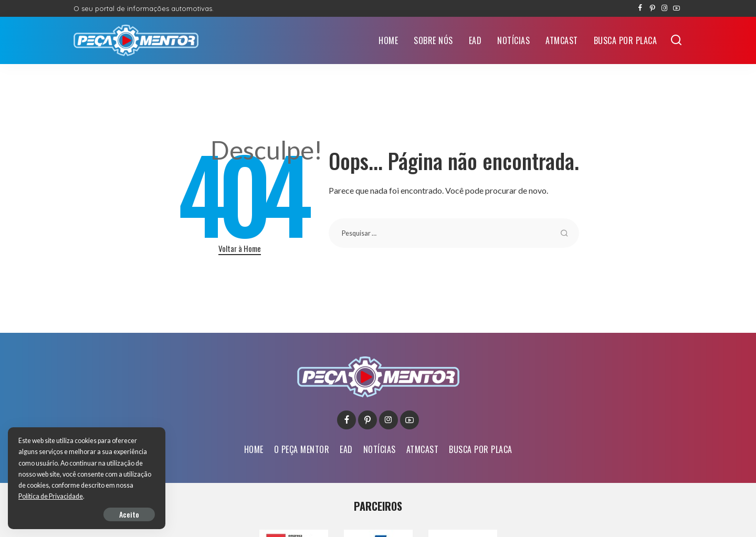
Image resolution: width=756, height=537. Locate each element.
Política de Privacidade (51, 496)
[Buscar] (676, 40)
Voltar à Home (240, 248)
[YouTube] (676, 8)
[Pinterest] (652, 8)
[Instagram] (664, 8)
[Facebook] (640, 8)
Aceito (129, 514)
